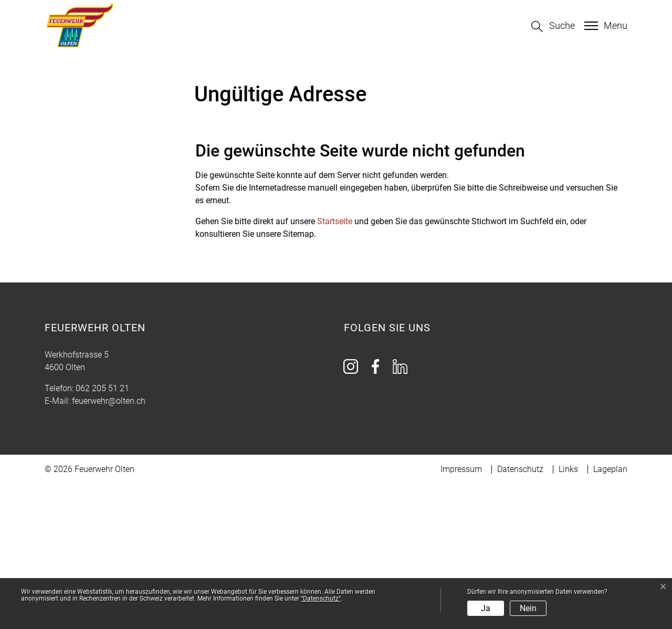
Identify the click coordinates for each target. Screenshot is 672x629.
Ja (486, 608)
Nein (528, 608)
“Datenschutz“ (321, 599)
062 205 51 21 (102, 533)
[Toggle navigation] (605, 26)
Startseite (335, 366)
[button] (553, 27)
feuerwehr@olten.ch (109, 546)
